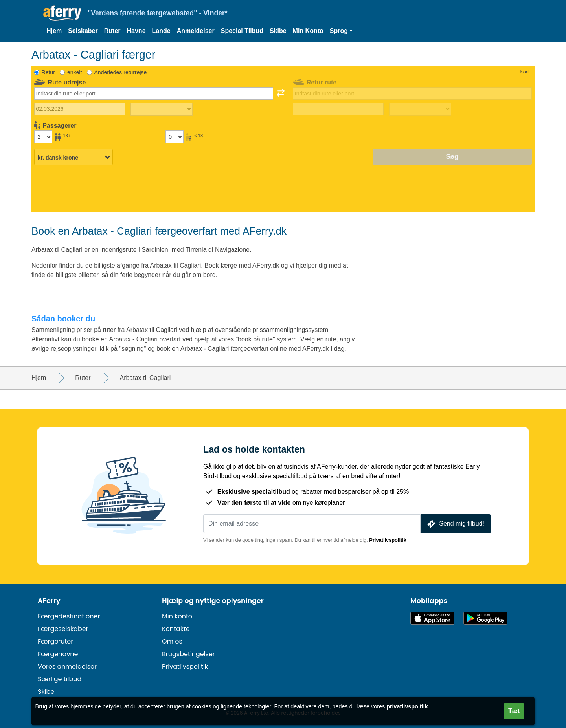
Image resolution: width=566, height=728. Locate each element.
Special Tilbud (242, 31)
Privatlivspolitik (388, 540)
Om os (172, 641)
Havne (136, 31)
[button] (341, 31)
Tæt (514, 711)
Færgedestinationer (69, 616)
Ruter (112, 31)
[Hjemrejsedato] (338, 109)
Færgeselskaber (63, 629)
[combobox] (154, 94)
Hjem (54, 31)
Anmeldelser (196, 31)
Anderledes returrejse (121, 72)
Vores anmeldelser (67, 667)
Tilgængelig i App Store (432, 618)
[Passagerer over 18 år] (43, 137)
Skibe (278, 31)
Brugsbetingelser (188, 654)
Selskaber (83, 31)
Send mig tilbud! (455, 524)
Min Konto (308, 31)
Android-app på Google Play (485, 618)
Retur (48, 72)
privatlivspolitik (407, 706)
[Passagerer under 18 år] (175, 137)
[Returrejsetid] (420, 109)
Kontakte (176, 629)
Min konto (177, 616)
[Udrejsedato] (80, 109)
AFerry (49, 601)
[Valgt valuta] (74, 157)
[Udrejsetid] (162, 109)
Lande (161, 31)
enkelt (74, 72)
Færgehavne (58, 654)
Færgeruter (55, 641)
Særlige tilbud (60, 679)
